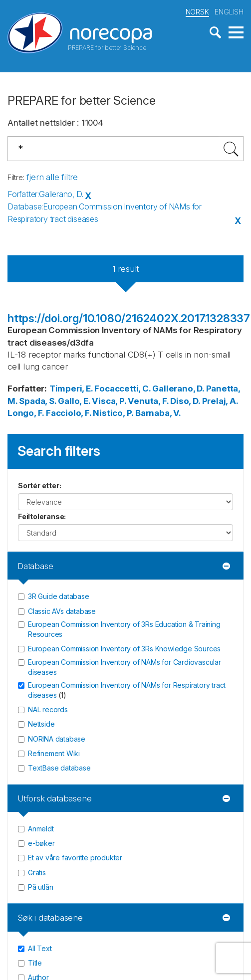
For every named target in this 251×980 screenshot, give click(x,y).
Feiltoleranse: (42, 516)
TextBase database (59, 768)
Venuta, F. (148, 401)
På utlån (40, 887)
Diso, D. (185, 401)
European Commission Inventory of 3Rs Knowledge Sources (124, 649)
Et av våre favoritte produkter (75, 858)
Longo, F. (26, 413)
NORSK (197, 12)
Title (35, 963)
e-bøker (41, 843)
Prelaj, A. (220, 401)
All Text (40, 948)
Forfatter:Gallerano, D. (45, 194)
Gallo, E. (74, 401)
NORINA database (57, 739)
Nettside (41, 724)
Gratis (37, 873)
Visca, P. (109, 401)
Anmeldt (41, 829)
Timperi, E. (71, 389)
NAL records (48, 709)
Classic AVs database (62, 611)
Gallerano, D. (178, 389)
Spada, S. (37, 401)
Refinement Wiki (54, 753)
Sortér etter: (39, 486)
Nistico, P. (113, 413)
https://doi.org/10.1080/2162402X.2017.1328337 (129, 318)
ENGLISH (229, 12)
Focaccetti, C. (122, 389)
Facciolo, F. (69, 413)
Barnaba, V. (158, 413)
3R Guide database (59, 596)
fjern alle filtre (52, 177)
